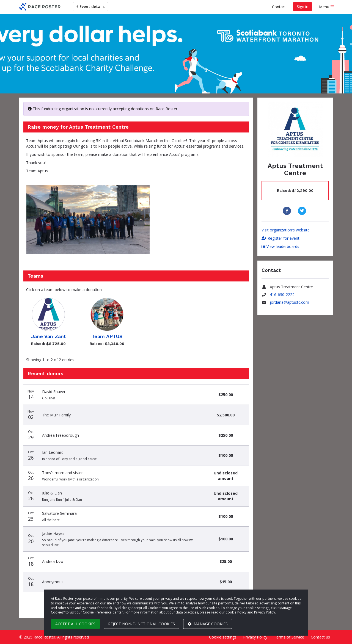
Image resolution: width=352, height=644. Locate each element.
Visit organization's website (286, 230)
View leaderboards (280, 246)
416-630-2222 (282, 295)
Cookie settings (223, 637)
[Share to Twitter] (303, 211)
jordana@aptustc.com (289, 302)
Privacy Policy (255, 637)
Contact (279, 7)
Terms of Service (289, 637)
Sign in (302, 6)
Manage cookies (208, 624)
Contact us (320, 637)
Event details (90, 6)
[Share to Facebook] (288, 211)
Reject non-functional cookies (141, 624)
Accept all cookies (75, 624)
